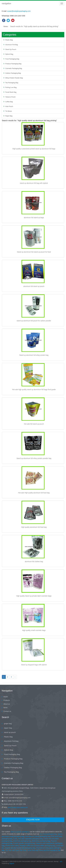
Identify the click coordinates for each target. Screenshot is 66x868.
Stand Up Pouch (11, 49)
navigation (6, 3)
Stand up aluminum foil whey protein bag (34, 355)
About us (7, 704)
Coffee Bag (9, 102)
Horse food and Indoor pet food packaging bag (44, 850)
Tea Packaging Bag (12, 83)
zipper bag (8, 728)
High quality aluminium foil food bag (34, 527)
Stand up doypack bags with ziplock (34, 665)
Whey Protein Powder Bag (14, 78)
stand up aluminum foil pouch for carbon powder (34, 321)
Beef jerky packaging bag (41, 841)
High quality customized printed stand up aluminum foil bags (34, 149)
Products (7, 700)
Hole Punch (9, 106)
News (5, 708)
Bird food (16, 850)
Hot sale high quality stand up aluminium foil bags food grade (34, 390)
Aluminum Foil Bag (12, 45)
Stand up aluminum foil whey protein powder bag (34, 458)
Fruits (15, 839)
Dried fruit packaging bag (22, 841)
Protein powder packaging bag (24, 843)
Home (6, 26)
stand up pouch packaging (20, 832)
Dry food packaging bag (48, 834)
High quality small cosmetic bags (34, 630)
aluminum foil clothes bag (34, 562)
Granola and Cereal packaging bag (38, 836)
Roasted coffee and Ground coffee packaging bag (37, 846)
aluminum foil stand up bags (34, 218)
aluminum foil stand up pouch (34, 286)
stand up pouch (10, 732)
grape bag (8, 724)
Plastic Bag (9, 40)
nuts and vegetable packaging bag (30, 839)
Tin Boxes (9, 111)
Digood (12, 863)
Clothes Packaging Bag (13, 73)
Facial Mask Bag (11, 92)
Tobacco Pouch (10, 97)
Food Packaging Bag (12, 59)
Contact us (7, 711)
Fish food (23, 850)
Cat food (8, 850)
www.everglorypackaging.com (18, 807)
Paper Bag (9, 116)
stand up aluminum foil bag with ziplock (34, 183)
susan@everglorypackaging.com (19, 11)
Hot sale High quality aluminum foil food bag (34, 493)
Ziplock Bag (9, 54)
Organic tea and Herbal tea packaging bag (20, 848)
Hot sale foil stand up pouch (34, 424)
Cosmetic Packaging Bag (14, 68)
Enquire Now (33, 820)
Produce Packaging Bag (13, 64)
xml (61, 862)
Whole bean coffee (12, 846)
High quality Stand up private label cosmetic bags (34, 596)
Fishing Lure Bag (11, 87)
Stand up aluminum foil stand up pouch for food (34, 252)
